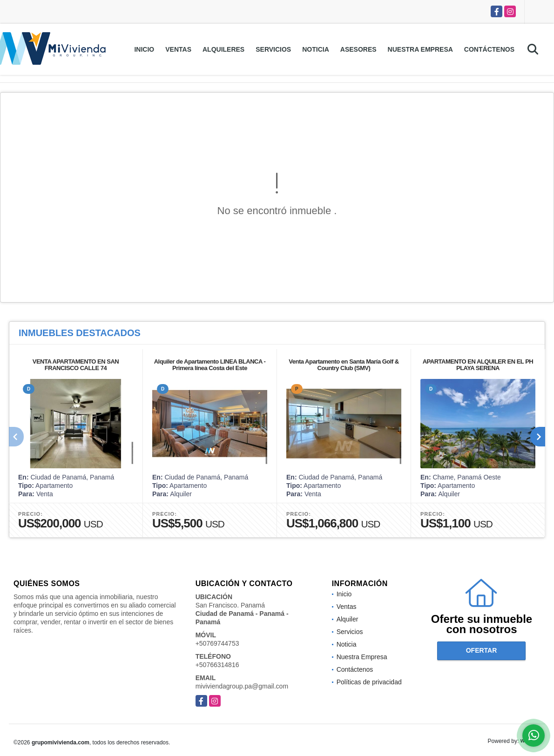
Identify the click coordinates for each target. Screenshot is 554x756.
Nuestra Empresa (420, 49)
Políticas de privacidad (369, 682)
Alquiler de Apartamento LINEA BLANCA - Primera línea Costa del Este (210, 365)
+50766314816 (217, 665)
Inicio (144, 49)
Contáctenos (489, 49)
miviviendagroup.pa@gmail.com (242, 686)
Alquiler (348, 619)
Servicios (273, 49)
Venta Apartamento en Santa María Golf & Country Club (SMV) (344, 365)
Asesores (358, 49)
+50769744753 (217, 643)
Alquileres (223, 49)
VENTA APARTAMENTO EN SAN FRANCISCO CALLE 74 (76, 365)
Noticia (316, 49)
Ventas (178, 49)
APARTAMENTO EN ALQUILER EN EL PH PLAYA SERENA (478, 365)
